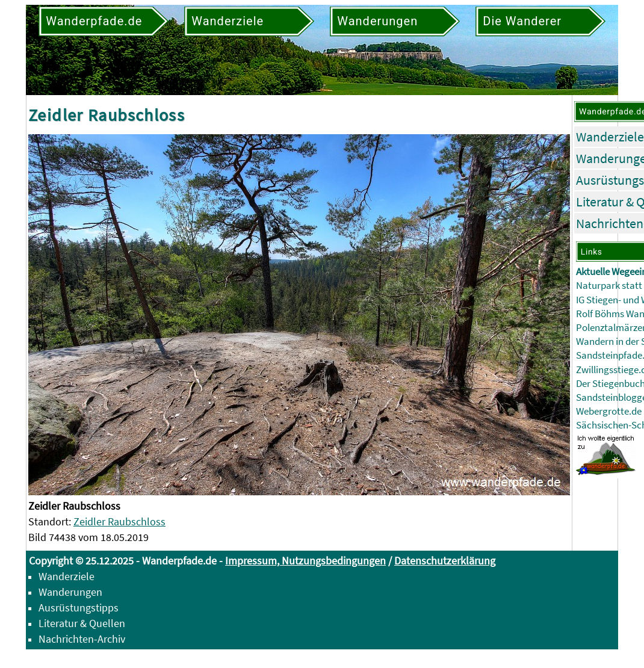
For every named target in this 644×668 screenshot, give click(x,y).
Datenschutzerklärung (445, 561)
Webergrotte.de (609, 411)
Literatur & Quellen (82, 623)
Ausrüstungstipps (79, 608)
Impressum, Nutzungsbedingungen (305, 561)
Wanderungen (70, 592)
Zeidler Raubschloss (119, 521)
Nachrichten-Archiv (82, 639)
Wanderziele (610, 137)
